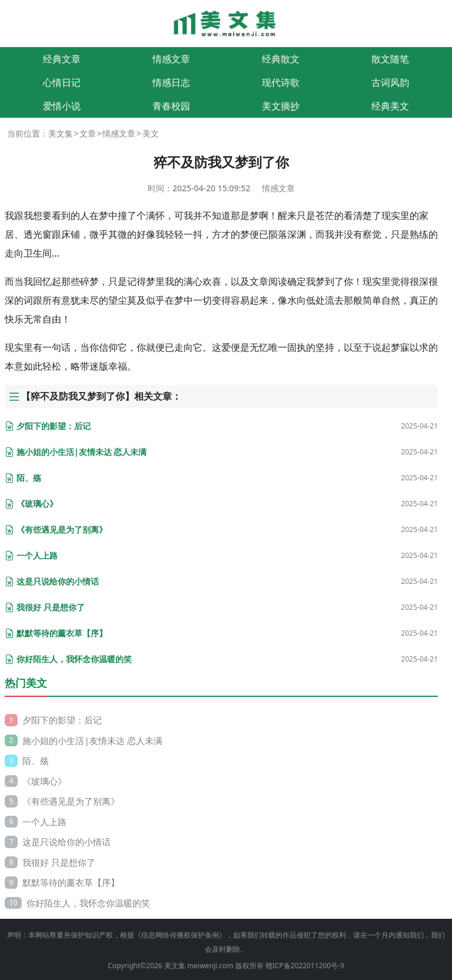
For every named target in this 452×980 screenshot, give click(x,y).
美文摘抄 (281, 106)
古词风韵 (390, 82)
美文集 (61, 133)
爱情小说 (62, 106)
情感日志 (171, 82)
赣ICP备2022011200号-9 (305, 966)
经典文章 (62, 59)
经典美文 (390, 106)
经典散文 (281, 59)
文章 (88, 133)
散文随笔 (390, 59)
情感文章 (171, 59)
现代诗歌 (281, 82)
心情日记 (62, 82)
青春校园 (171, 106)
